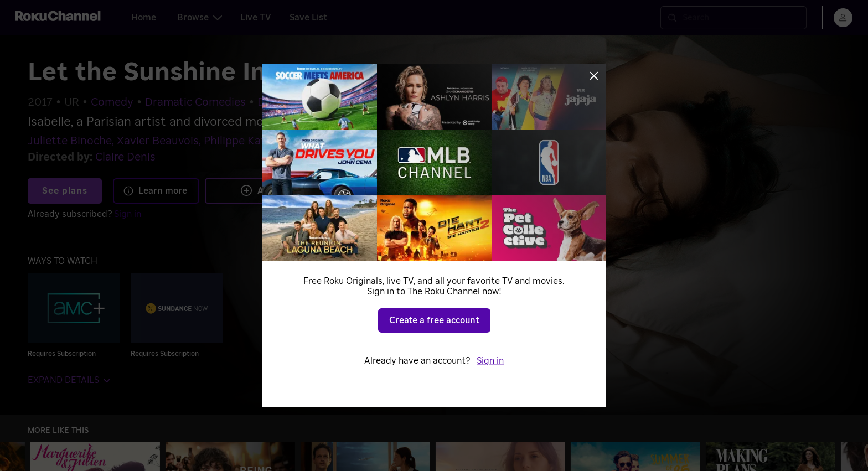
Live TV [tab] (256, 18)
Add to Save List (288, 190)
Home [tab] (144, 18)
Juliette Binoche (70, 141)
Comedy (112, 102)
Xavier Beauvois (158, 141)
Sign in (128, 214)
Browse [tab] (200, 18)
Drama (275, 102)
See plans (65, 191)
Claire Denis (125, 157)
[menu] (843, 18)
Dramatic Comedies (195, 102)
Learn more (155, 191)
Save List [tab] (308, 18)
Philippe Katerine (247, 141)
